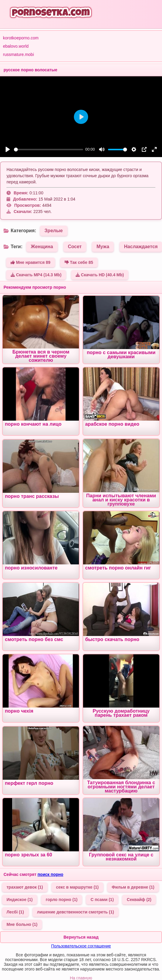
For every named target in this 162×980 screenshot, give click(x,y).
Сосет (75, 247)
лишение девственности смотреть (76, 912)
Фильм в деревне (133, 887)
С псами (102, 900)
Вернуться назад (81, 937)
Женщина (42, 247)
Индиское (20, 900)
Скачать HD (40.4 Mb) (100, 275)
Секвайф (139, 900)
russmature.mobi (18, 54)
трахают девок (25, 887)
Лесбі (15, 912)
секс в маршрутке (77, 887)
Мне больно (22, 924)
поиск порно (50, 874)
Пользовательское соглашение (81, 946)
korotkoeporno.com (21, 38)
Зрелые (54, 231)
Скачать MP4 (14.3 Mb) (36, 275)
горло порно (62, 900)
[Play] (8, 149)
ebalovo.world (16, 46)
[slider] (49, 150)
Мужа (103, 247)
